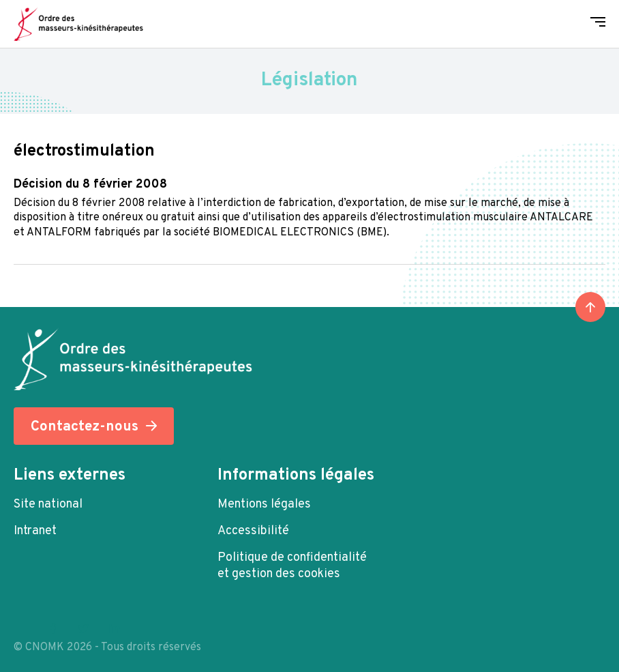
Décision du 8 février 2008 (90, 185)
